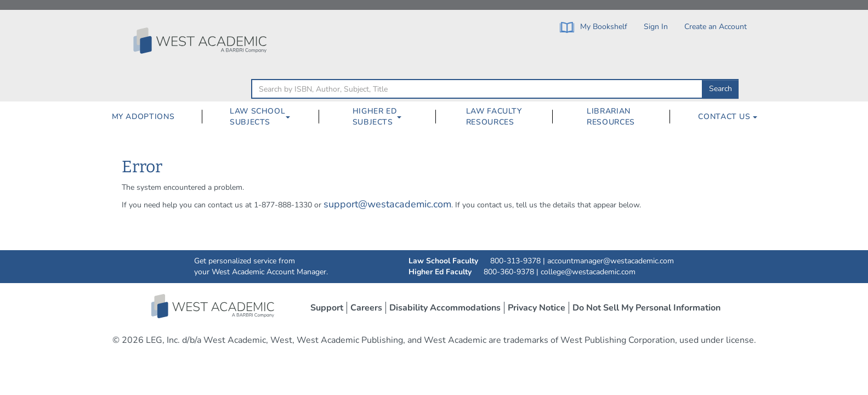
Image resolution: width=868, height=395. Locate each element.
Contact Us (728, 117)
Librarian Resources (611, 117)
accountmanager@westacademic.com (611, 261)
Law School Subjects (257, 117)
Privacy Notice (537, 308)
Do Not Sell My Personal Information (646, 308)
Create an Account (716, 27)
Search (721, 89)
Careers (366, 308)
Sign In (656, 27)
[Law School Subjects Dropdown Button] (292, 117)
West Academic (214, 306)
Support (327, 308)
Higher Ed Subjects (375, 117)
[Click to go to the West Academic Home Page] (201, 41)
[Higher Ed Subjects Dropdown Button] (404, 117)
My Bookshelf (594, 27)
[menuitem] (143, 117)
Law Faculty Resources (494, 117)
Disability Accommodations (445, 308)
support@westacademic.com (387, 204)
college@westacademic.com (588, 272)
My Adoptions (143, 117)
